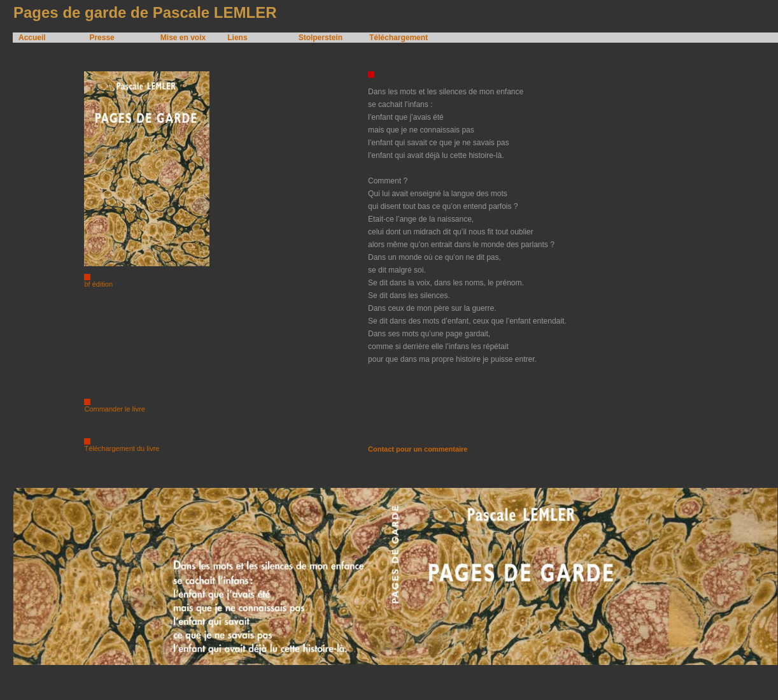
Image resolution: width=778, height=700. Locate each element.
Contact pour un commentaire (418, 449)
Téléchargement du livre (122, 448)
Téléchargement (399, 38)
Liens (237, 38)
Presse (102, 38)
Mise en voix (183, 38)
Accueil (32, 38)
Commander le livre (114, 409)
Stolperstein (321, 38)
